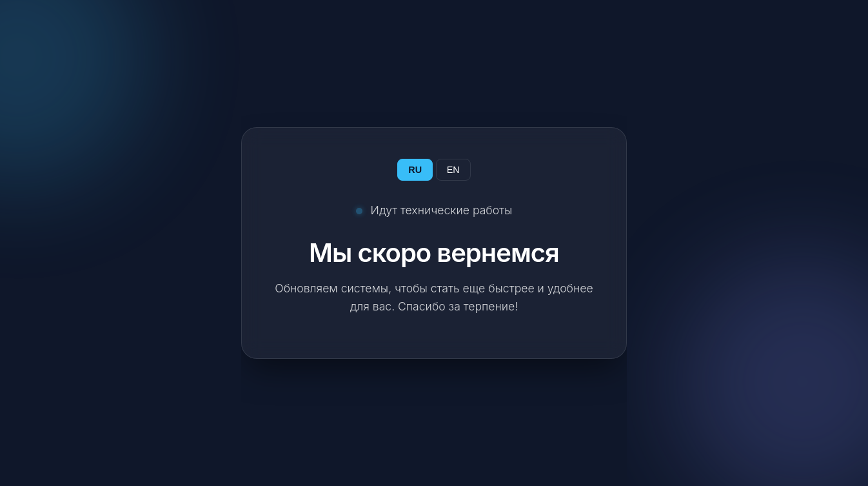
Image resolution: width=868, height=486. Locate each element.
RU (415, 170)
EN (453, 170)
